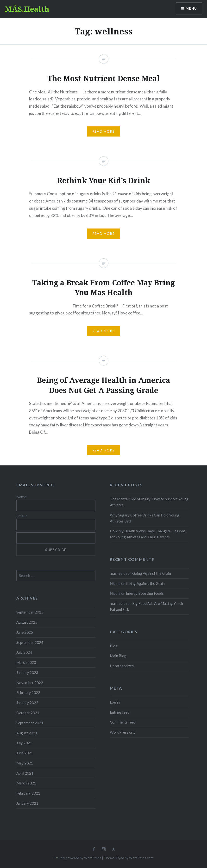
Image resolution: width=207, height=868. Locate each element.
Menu (191, 9)
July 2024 (24, 652)
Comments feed (123, 722)
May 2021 (25, 763)
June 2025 (25, 632)
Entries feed (120, 712)
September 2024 (30, 642)
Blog (114, 646)
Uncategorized (122, 666)
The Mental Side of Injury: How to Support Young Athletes (149, 502)
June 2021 (25, 753)
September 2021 (30, 723)
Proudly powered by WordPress (77, 858)
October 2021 (28, 713)
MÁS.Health (27, 9)
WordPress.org (122, 732)
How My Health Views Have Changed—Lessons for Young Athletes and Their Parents (148, 534)
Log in (115, 702)
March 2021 (26, 783)
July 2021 (24, 743)
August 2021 (27, 733)
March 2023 (26, 662)
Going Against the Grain (152, 573)
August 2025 (27, 622)
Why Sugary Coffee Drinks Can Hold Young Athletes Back (145, 518)
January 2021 (27, 803)
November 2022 (30, 683)
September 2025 (30, 612)
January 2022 (27, 703)
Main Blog (118, 656)
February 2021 (28, 793)
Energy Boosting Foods (145, 593)
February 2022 (28, 692)
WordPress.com (141, 858)
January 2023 (27, 672)
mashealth (118, 573)
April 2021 (25, 773)
